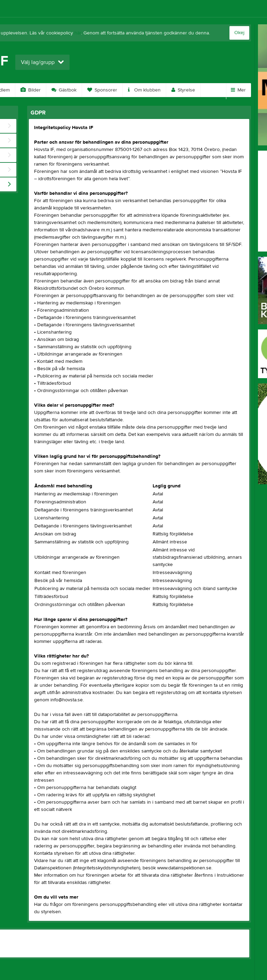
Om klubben (144, 90)
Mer (238, 90)
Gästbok (64, 90)
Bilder (31, 90)
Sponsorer (102, 90)
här (78, 33)
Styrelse (183, 90)
